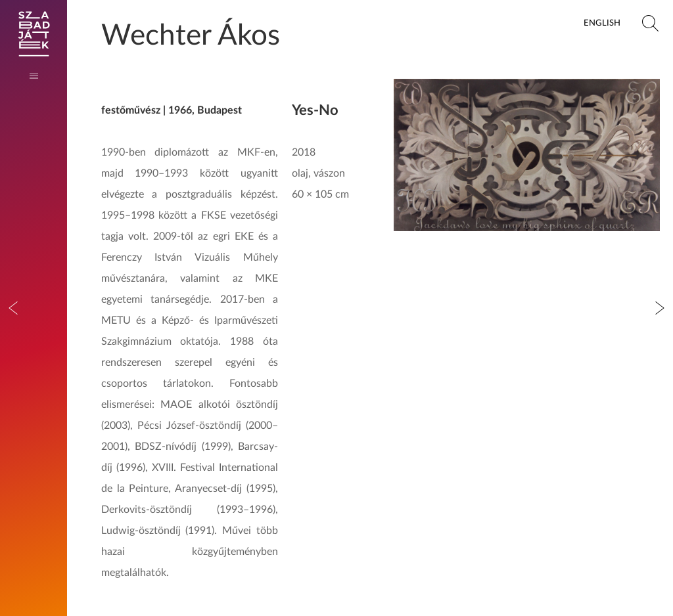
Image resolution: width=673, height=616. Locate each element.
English (602, 23)
